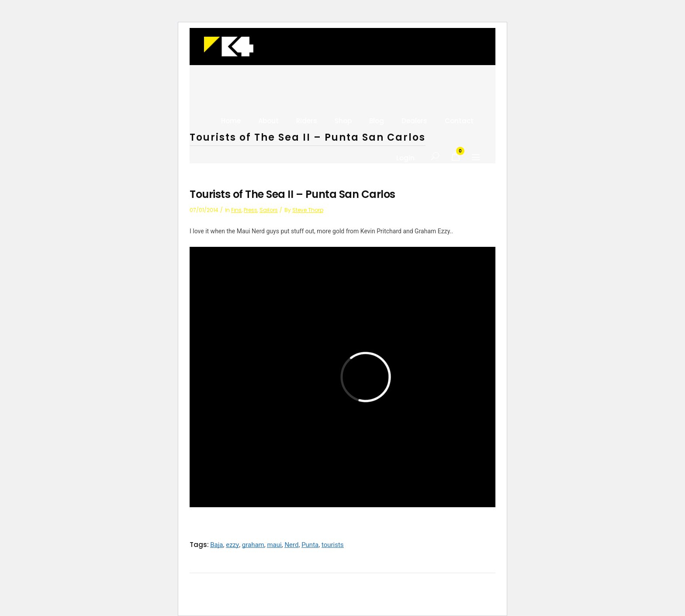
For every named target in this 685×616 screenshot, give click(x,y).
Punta (310, 545)
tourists (333, 545)
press (251, 210)
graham (253, 545)
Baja (216, 545)
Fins (236, 210)
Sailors (269, 210)
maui (274, 545)
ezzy (232, 545)
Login (405, 158)
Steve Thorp (308, 210)
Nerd (291, 545)
